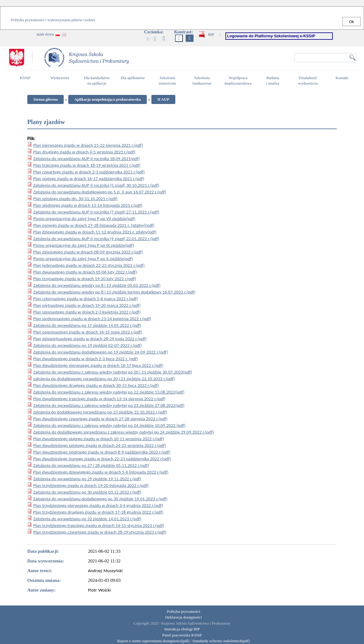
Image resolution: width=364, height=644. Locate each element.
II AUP (163, 99)
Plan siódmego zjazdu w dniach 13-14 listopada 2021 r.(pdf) (88, 205)
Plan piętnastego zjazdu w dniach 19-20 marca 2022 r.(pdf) (87, 305)
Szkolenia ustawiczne (169, 81)
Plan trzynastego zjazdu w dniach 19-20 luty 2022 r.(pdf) (84, 279)
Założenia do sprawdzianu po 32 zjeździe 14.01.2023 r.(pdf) (87, 519)
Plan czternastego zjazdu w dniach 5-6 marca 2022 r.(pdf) (85, 299)
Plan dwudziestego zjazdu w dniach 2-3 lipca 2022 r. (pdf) (85, 359)
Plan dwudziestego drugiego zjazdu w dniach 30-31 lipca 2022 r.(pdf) (96, 385)
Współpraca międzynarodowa (239, 81)
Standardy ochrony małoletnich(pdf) (221, 641)
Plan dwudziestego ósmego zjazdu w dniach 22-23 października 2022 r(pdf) (102, 459)
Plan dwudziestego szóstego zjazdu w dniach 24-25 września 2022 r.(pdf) (99, 445)
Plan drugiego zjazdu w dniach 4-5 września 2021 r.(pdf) (84, 152)
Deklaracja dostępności (184, 617)
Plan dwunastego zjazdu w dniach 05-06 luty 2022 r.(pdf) (85, 272)
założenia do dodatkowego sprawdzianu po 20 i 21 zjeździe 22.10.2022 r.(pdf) (104, 379)
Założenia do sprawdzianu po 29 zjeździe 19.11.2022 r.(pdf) (87, 479)
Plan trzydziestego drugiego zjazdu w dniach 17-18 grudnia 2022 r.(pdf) (98, 512)
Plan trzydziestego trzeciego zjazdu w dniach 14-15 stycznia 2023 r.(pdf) (99, 525)
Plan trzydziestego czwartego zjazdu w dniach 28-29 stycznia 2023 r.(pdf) (100, 532)
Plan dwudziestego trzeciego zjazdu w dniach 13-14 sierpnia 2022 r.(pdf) (99, 399)
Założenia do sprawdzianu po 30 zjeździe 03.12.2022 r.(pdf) (87, 492)
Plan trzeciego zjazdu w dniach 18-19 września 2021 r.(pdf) (87, 165)
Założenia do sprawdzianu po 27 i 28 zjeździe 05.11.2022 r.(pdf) (91, 465)
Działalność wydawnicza (310, 81)
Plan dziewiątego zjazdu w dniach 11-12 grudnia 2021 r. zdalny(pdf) (95, 232)
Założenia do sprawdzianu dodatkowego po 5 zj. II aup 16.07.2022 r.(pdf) (100, 192)
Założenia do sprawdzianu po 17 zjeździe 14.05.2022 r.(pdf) (87, 325)
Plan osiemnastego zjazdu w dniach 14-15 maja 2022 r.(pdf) (88, 332)
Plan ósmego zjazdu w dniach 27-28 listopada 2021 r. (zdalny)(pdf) (94, 225)
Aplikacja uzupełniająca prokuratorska (108, 99)
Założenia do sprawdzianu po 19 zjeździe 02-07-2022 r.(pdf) (87, 345)
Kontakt (343, 80)
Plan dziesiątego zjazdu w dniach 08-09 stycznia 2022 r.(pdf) (88, 252)
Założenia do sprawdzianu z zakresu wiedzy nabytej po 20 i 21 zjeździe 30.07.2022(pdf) (113, 372)
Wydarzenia (60, 78)
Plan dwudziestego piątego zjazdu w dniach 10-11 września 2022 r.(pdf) (98, 439)
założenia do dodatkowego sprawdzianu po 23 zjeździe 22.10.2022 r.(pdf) (100, 412)
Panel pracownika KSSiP (182, 635)
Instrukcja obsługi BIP (182, 629)
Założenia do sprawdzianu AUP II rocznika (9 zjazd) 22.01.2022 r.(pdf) (96, 239)
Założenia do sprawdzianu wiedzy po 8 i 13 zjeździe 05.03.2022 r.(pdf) (97, 285)
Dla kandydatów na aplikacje (97, 81)
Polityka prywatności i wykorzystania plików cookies (53, 20)
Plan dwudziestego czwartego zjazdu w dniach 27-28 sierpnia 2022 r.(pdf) (100, 419)
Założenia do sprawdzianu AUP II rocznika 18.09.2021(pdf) (86, 159)
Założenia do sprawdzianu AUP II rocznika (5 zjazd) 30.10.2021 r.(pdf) (96, 185)
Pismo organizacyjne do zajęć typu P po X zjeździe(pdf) (83, 259)
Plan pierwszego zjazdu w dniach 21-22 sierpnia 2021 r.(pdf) (88, 145)
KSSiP (27, 80)
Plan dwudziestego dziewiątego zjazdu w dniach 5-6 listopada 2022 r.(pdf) (101, 472)
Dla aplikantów (134, 80)
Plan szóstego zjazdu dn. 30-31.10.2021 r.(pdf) (75, 199)
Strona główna (45, 99)
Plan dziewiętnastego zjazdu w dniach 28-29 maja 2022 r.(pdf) (90, 339)
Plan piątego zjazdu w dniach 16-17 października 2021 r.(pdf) (89, 179)
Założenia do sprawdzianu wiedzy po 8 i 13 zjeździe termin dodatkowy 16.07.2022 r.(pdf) (114, 292)
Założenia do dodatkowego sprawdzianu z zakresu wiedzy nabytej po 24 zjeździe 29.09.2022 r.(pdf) (123, 432)
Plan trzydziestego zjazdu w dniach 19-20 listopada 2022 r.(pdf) (91, 485)
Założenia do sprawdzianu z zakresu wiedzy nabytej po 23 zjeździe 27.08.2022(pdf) (109, 405)
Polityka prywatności (184, 611)
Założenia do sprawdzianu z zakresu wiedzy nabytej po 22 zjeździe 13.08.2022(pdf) (109, 392)
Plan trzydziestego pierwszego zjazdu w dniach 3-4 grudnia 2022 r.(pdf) (98, 505)
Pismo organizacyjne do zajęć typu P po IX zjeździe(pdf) (83, 245)
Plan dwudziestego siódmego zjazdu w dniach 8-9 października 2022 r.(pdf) (102, 452)
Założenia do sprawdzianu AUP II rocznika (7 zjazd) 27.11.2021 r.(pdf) (96, 212)
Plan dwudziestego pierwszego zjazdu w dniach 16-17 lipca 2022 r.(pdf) (98, 365)
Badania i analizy (274, 81)
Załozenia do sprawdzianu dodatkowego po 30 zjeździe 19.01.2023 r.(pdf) (100, 499)
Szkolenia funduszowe (203, 81)
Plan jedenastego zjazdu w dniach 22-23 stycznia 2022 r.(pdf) (89, 265)
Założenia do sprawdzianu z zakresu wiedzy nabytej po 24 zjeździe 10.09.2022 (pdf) (109, 425)
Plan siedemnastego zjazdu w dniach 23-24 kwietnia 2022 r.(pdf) (92, 319)
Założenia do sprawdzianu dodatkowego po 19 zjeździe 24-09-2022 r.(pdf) (100, 352)
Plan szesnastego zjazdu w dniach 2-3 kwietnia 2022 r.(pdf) (87, 312)
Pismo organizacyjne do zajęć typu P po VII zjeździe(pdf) (84, 219)
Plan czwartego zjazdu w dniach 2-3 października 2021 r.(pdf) (89, 172)
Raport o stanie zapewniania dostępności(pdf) (152, 641)
